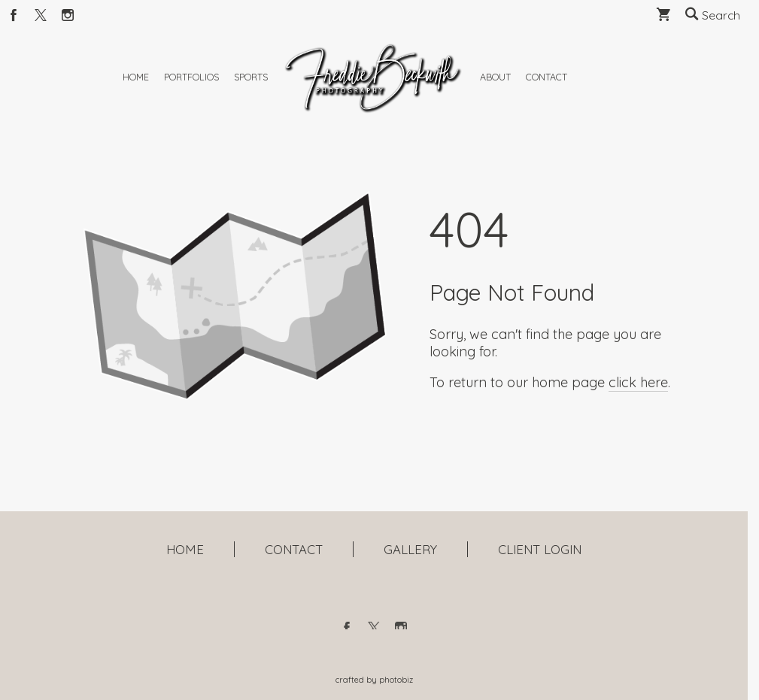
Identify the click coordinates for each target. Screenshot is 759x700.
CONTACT (294, 549)
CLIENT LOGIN (540, 549)
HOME (185, 549)
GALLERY (410, 549)
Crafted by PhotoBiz (374, 680)
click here (638, 418)
